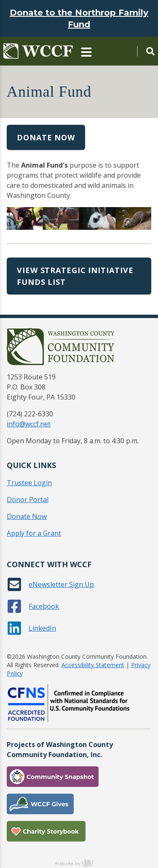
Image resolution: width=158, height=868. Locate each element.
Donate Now (46, 137)
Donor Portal (28, 500)
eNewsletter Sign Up (61, 584)
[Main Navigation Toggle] (86, 51)
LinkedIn (42, 628)
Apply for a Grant (34, 533)
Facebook (44, 606)
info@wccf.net (29, 424)
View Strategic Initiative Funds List (75, 276)
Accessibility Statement (93, 665)
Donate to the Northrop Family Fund (79, 18)
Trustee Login (29, 483)
